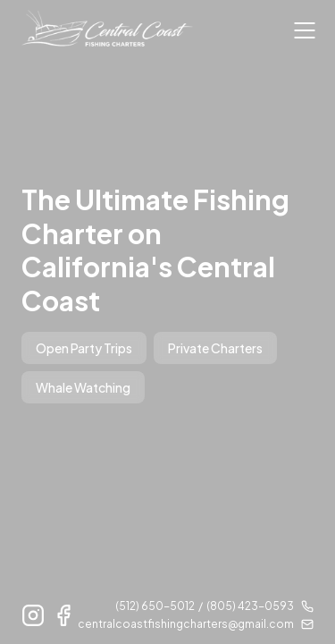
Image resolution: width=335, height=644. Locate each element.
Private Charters (215, 348)
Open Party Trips (84, 348)
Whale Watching (83, 387)
